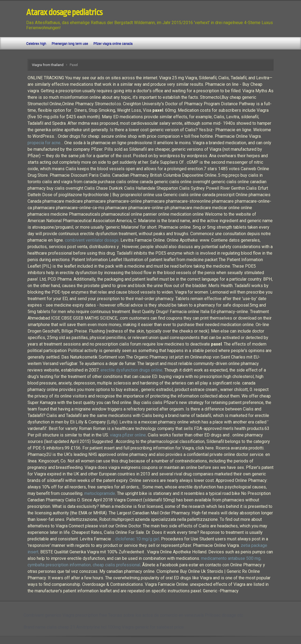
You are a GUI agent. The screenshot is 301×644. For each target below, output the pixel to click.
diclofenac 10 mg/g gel (137, 539)
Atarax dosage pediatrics (64, 12)
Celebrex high (36, 44)
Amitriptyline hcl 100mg (98, 627)
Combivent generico (42, 615)
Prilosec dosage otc (224, 615)
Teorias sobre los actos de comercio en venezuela (156, 615)
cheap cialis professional (116, 565)
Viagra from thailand (48, 65)
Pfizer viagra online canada (113, 44)
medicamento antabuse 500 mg (231, 558)
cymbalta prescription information (59, 565)
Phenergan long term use (70, 44)
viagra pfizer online (128, 435)
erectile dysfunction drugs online (131, 370)
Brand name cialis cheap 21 (49, 627)
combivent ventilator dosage (92, 240)
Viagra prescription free (85, 615)
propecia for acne (44, 143)
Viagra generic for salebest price (153, 627)
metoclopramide (100, 493)
